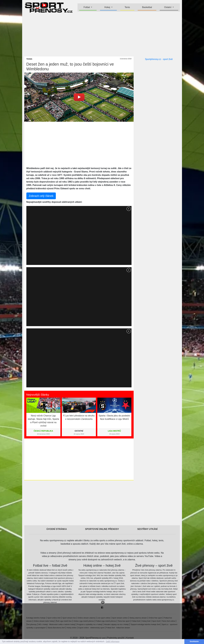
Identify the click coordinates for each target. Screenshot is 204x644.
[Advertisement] (102, 35)
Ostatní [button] (168, 7)
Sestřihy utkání (147, 529)
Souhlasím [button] (194, 641)
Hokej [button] (107, 7)
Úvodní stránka (57, 529)
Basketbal (147, 7)
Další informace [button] (113, 641)
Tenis (127, 7)
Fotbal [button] (87, 7)
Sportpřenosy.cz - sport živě (159, 59)
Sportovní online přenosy (102, 529)
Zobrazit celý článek (41, 196)
